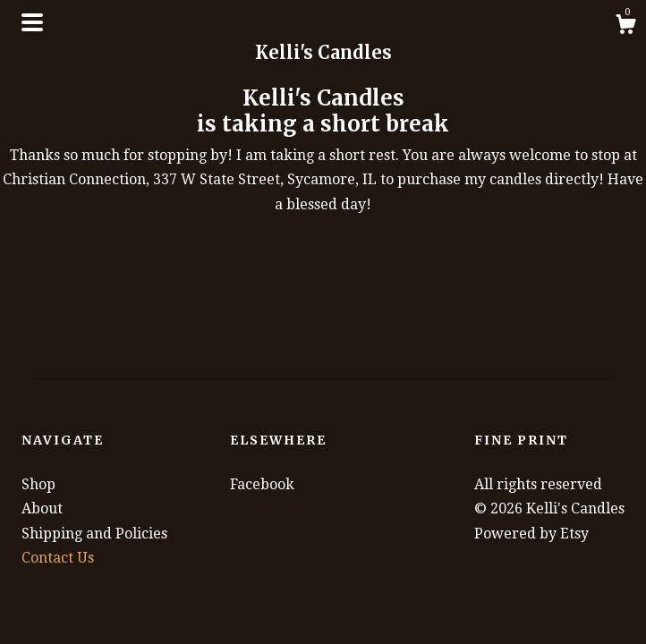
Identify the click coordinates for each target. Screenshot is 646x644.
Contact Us (58, 558)
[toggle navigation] (32, 22)
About (42, 508)
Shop (38, 484)
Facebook (262, 484)
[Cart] (625, 27)
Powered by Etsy (531, 534)
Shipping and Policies (94, 534)
